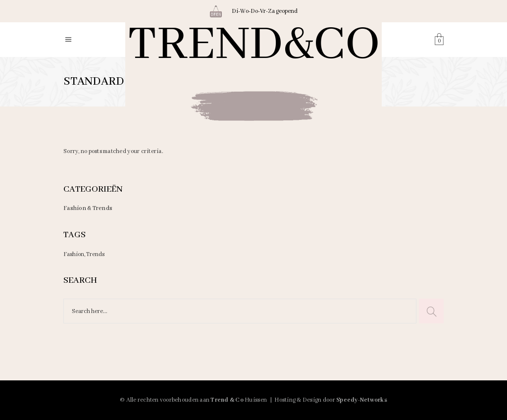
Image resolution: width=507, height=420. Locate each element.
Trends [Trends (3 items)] (95, 254)
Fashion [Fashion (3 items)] (74, 254)
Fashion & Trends (88, 208)
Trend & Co (227, 400)
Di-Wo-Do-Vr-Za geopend (265, 11)
